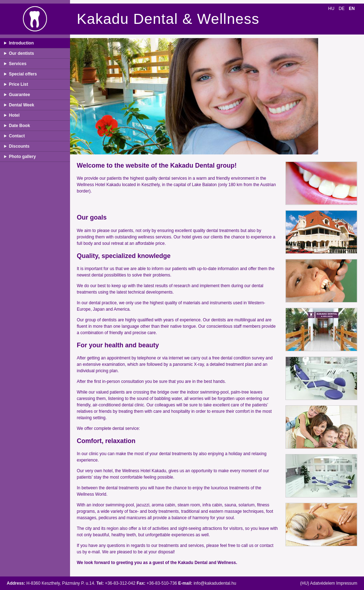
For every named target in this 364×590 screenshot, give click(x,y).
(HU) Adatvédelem (317, 583)
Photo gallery (22, 157)
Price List (18, 84)
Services (18, 64)
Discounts (19, 146)
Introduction (21, 43)
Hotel (14, 115)
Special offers (23, 74)
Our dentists (22, 53)
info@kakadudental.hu (215, 583)
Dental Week (22, 105)
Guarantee (19, 95)
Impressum (347, 583)
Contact (17, 136)
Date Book (19, 126)
